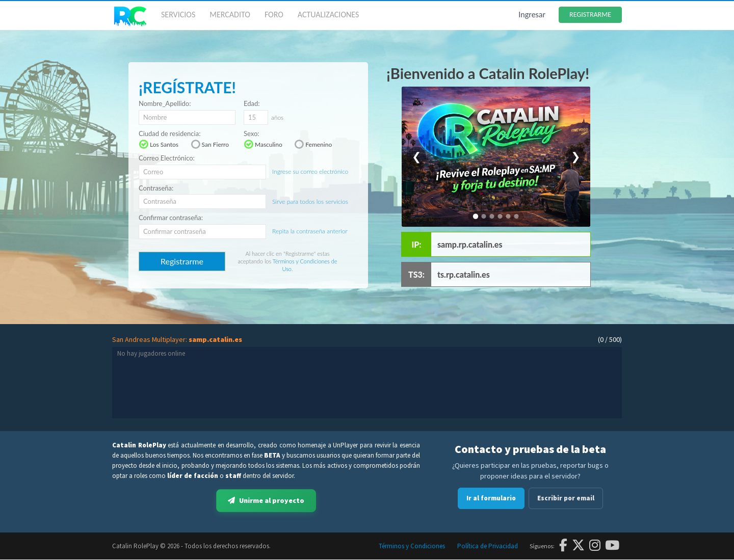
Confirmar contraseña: (171, 218)
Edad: (252, 104)
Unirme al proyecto (266, 501)
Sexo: (252, 134)
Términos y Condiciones (412, 546)
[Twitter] (578, 546)
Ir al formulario (491, 498)
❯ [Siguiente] (575, 157)
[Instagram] (595, 546)
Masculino (263, 144)
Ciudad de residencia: (169, 134)
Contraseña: (156, 188)
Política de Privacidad (488, 546)
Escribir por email (566, 498)
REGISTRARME (590, 15)
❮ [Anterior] (416, 157)
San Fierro (210, 144)
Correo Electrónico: (167, 158)
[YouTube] (612, 546)
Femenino (313, 144)
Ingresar (532, 15)
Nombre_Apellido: (165, 104)
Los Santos (159, 144)
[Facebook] (563, 546)
